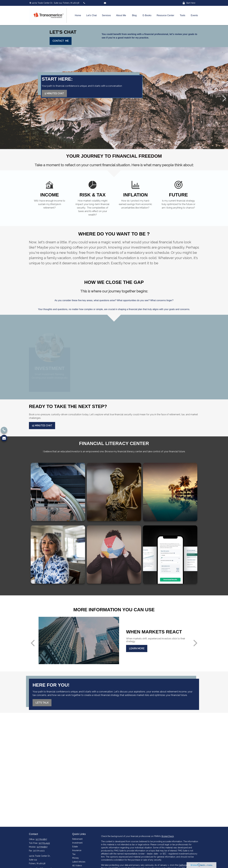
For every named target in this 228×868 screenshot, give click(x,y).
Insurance (77, 850)
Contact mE (61, 41)
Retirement (77, 839)
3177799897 (42, 847)
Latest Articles (79, 862)
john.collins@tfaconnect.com (119, 3)
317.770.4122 (44, 843)
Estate (75, 847)
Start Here (189, 3)
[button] (78, 16)
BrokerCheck (168, 836)
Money (76, 858)
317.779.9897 (41, 839)
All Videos (77, 866)
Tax (74, 854)
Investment (77, 843)
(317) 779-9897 (91, 3)
